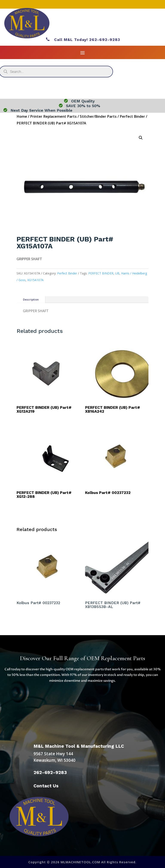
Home (22, 116)
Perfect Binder (132, 116)
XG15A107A (35, 280)
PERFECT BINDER (101, 273)
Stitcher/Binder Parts (98, 116)
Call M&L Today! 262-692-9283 (83, 40)
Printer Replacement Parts (53, 116)
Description (31, 299)
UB (117, 273)
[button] (141, 138)
